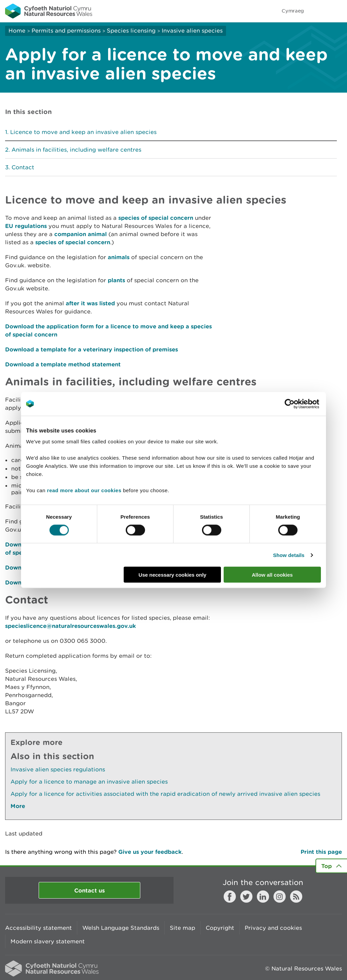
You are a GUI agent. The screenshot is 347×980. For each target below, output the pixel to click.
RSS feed (296, 897)
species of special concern (156, 218)
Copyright (220, 928)
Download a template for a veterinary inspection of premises (91, 349)
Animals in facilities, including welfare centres (76, 150)
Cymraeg (293, 11)
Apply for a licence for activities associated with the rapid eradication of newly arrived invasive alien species (165, 794)
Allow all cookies (272, 575)
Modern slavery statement (48, 941)
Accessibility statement (38, 928)
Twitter (246, 897)
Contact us (89, 890)
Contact (23, 167)
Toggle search (319, 11)
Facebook (230, 897)
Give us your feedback (150, 852)
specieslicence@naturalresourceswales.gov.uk (70, 626)
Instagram (280, 897)
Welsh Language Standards (121, 928)
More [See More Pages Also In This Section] (18, 806)
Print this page (321, 852)
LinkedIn (263, 897)
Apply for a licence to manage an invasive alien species (89, 782)
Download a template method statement (63, 364)
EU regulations (26, 226)
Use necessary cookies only (172, 575)
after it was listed (90, 303)
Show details (289, 555)
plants (116, 280)
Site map (182, 928)
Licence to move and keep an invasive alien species (83, 132)
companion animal (80, 234)
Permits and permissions (66, 31)
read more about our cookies (84, 490)
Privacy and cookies (273, 928)
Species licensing (131, 31)
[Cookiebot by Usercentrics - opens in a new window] (301, 404)
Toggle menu (338, 11)
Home (17, 31)
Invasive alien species (192, 31)
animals (119, 257)
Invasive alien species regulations (58, 769)
